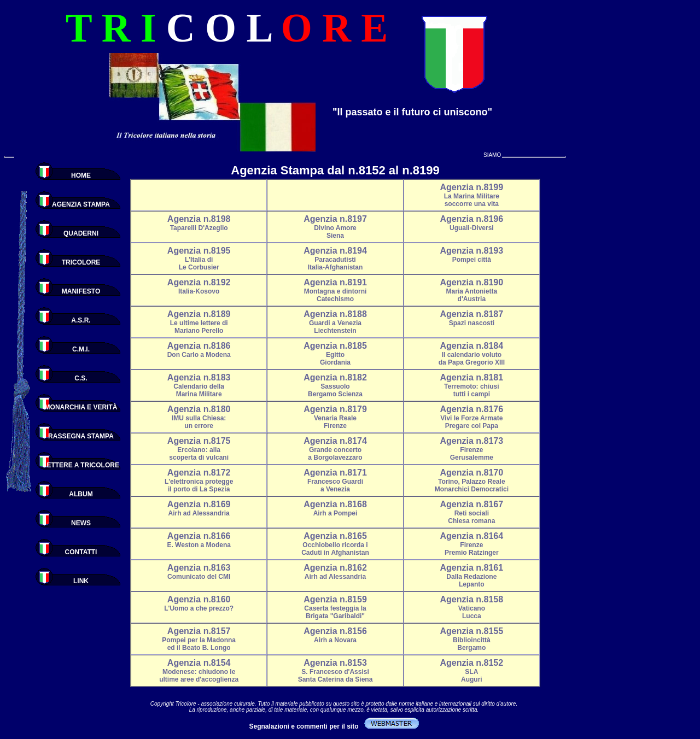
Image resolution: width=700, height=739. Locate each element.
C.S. (81, 378)
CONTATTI (81, 552)
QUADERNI (81, 233)
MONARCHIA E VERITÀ (81, 407)
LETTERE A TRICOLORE (81, 465)
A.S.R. (81, 320)
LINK (81, 581)
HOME (81, 175)
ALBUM (81, 494)
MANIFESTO (81, 291)
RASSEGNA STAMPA (81, 436)
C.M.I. (81, 349)
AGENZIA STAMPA (81, 204)
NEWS (81, 523)
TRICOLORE (81, 262)
